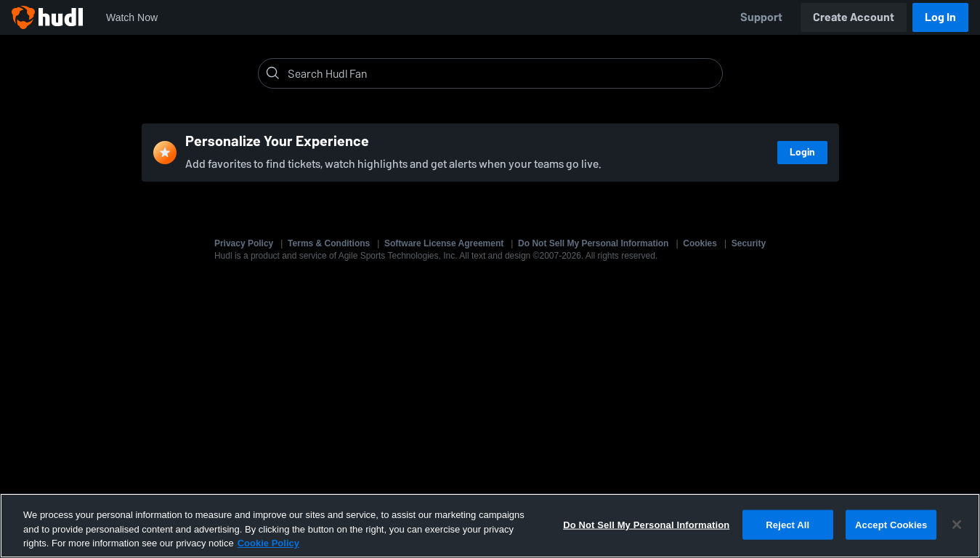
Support (761, 17)
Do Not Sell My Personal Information (593, 243)
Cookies (700, 243)
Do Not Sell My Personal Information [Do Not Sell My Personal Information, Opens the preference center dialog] (646, 524)
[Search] (502, 73)
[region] (490, 526)
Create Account (854, 17)
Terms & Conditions (329, 243)
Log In (940, 17)
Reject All (787, 524)
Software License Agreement (444, 243)
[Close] (957, 525)
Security (749, 243)
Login (802, 152)
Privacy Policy (244, 243)
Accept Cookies (891, 524)
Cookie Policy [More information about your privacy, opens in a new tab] (268, 543)
